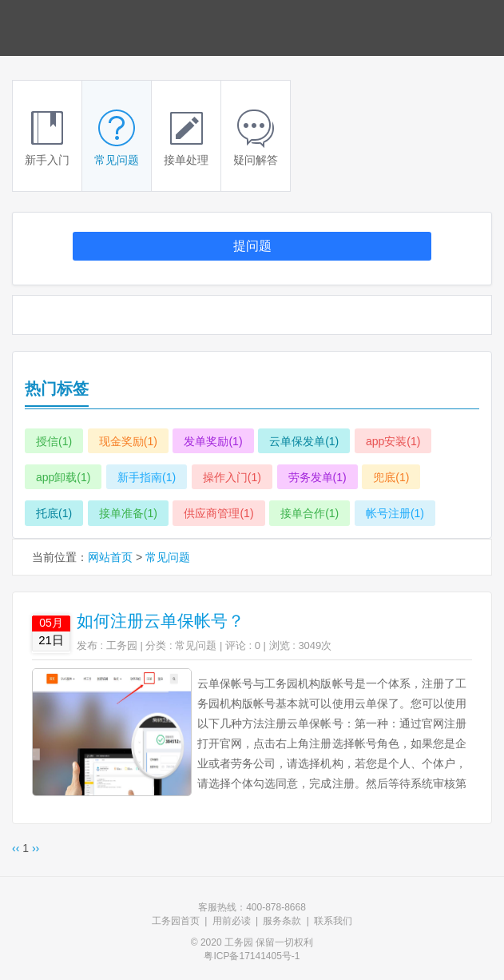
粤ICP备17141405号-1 (252, 956)
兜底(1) (391, 477)
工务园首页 (176, 921)
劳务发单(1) (317, 477)
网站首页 (110, 557)
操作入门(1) (232, 477)
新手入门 (47, 138)
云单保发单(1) (304, 441)
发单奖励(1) (213, 441)
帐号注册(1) (395, 513)
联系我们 (333, 921)
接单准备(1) (128, 513)
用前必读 (232, 921)
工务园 (122, 645)
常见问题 (117, 138)
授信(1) (54, 441)
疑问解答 (256, 138)
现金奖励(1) (128, 441)
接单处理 (186, 138)
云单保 (64, 28)
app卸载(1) (63, 477)
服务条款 (282, 921)
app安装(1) (393, 441)
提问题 (252, 246)
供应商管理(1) (218, 513)
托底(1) (54, 513)
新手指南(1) (147, 477)
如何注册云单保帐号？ (161, 621)
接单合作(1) (310, 513)
